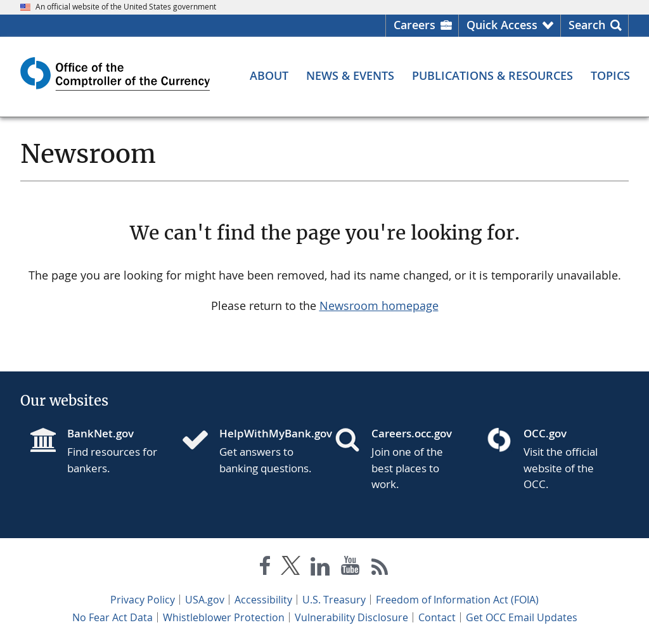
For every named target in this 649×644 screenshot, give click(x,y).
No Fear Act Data (112, 617)
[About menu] (269, 75)
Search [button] (587, 25)
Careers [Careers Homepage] (414, 25)
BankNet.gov (100, 433)
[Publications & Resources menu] (492, 75)
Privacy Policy (143, 600)
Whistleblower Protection (224, 617)
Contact (437, 617)
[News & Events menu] (350, 75)
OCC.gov (545, 433)
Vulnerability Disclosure (351, 617)
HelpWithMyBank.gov (267, 433)
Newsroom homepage (379, 306)
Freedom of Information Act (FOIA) (457, 600)
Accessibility (263, 600)
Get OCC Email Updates (522, 617)
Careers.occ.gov (412, 433)
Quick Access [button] (502, 25)
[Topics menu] (610, 75)
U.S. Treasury (334, 600)
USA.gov (205, 600)
